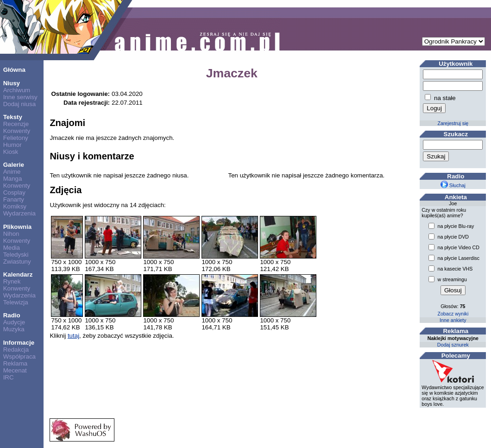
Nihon (11, 234)
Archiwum (17, 90)
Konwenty (17, 131)
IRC (9, 377)
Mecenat (15, 370)
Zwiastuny (17, 262)
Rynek (12, 281)
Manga (13, 179)
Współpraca (19, 357)
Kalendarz (18, 274)
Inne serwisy (20, 97)
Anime (12, 172)
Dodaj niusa (19, 104)
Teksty (13, 117)
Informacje (19, 343)
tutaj (73, 336)
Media (12, 248)
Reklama (16, 363)
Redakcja (16, 350)
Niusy (12, 83)
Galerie (14, 165)
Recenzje (16, 124)
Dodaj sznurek (453, 345)
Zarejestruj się (453, 123)
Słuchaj (453, 185)
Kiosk (11, 152)
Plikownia (17, 227)
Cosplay (14, 192)
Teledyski (16, 255)
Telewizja (16, 302)
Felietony (16, 138)
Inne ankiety (453, 320)
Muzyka (14, 329)
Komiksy (15, 206)
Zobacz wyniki (453, 314)
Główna (14, 70)
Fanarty (14, 199)
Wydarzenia (19, 213)
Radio (12, 315)
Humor (13, 145)
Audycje (14, 322)
